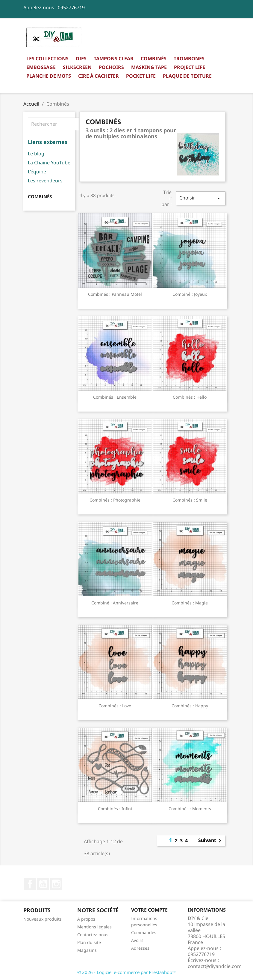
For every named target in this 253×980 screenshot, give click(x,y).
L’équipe (37, 172)
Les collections (47, 58)
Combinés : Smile (190, 500)
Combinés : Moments (190, 809)
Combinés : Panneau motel (115, 294)
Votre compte (149, 910)
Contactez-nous (93, 935)
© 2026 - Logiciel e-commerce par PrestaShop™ (126, 972)
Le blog (36, 154)
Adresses (140, 948)
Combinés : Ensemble (115, 397)
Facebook (30, 884)
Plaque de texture (187, 76)
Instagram (56, 884)
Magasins (87, 950)
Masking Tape (149, 67)
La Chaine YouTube (49, 163)
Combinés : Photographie (115, 500)
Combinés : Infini (115, 809)
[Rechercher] (65, 124)
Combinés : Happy (190, 706)
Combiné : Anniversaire (115, 603)
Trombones (189, 58)
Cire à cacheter (99, 76)
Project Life (190, 67)
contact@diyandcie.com (215, 966)
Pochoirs (111, 67)
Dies (81, 58)
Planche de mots (49, 76)
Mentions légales (94, 927)
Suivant (211, 841)
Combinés (154, 58)
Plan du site (89, 942)
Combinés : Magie (190, 603)
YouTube (43, 884)
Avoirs (137, 940)
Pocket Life (141, 76)
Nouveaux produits (43, 919)
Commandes (144, 932)
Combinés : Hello (190, 397)
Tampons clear (114, 58)
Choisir (201, 198)
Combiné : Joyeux (190, 294)
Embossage (41, 67)
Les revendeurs (45, 181)
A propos (86, 919)
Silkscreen (77, 67)
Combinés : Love (115, 706)
